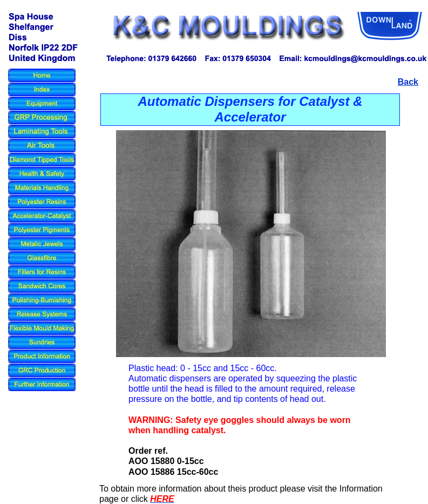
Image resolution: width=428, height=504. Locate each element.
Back (408, 82)
